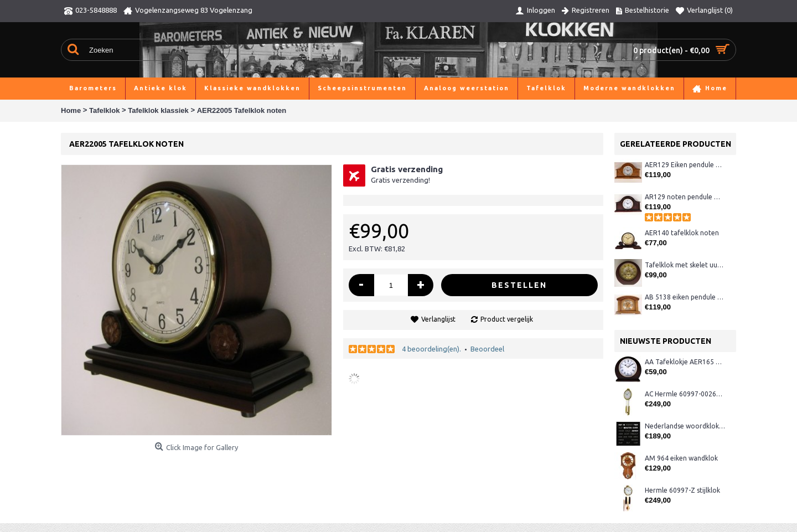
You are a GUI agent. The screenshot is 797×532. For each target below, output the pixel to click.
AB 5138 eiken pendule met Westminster (685, 297)
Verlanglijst (438, 319)
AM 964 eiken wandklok (681, 458)
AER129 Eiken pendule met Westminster (685, 165)
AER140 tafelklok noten (682, 233)
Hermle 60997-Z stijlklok (682, 490)
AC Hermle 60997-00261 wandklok (685, 394)
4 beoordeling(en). (431, 349)
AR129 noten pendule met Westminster (685, 197)
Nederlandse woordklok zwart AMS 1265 (685, 426)
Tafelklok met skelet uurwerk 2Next (685, 265)
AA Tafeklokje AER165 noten (685, 362)
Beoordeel (487, 349)
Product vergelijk (507, 319)
